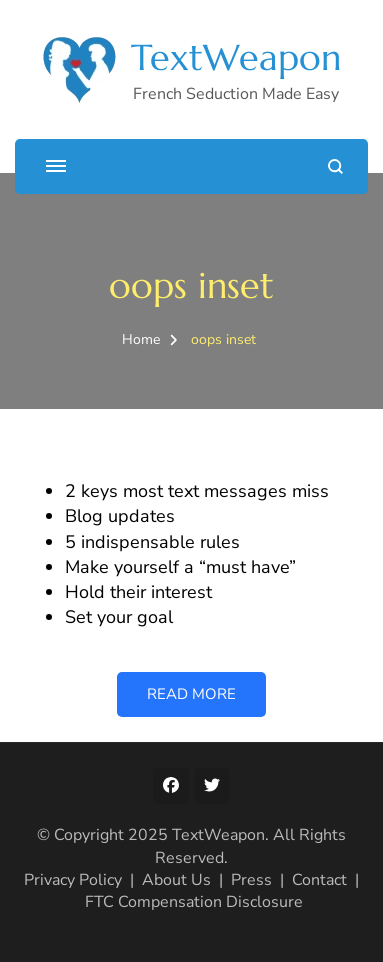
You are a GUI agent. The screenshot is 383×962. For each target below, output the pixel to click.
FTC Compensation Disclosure (194, 902)
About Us (176, 880)
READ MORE (191, 694)
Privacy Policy (73, 880)
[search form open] (335, 166)
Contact (319, 880)
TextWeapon (236, 57)
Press (251, 880)
